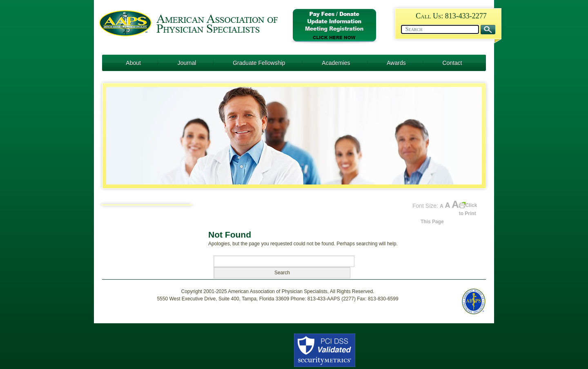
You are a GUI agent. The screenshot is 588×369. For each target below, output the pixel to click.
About (133, 63)
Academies (336, 63)
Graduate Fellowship (259, 63)
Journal (187, 63)
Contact (452, 63)
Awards (396, 63)
